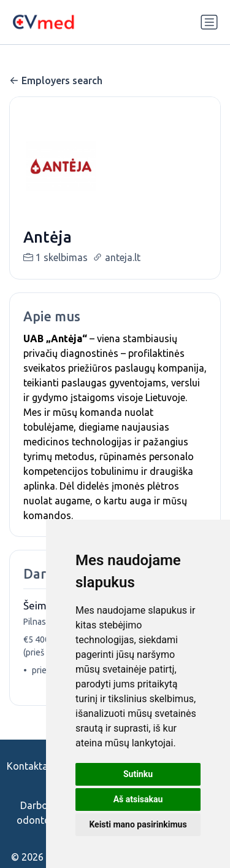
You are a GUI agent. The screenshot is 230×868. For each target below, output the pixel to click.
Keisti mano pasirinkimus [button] (138, 824)
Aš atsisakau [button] (138, 799)
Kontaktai (29, 766)
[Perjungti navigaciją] (209, 22)
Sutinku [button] (138, 774)
